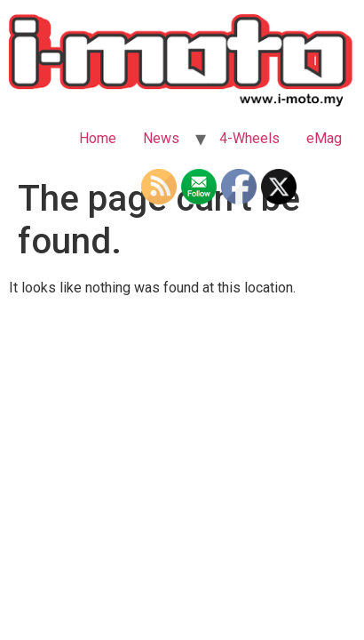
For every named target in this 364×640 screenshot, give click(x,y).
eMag (324, 138)
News (161, 138)
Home (98, 138)
